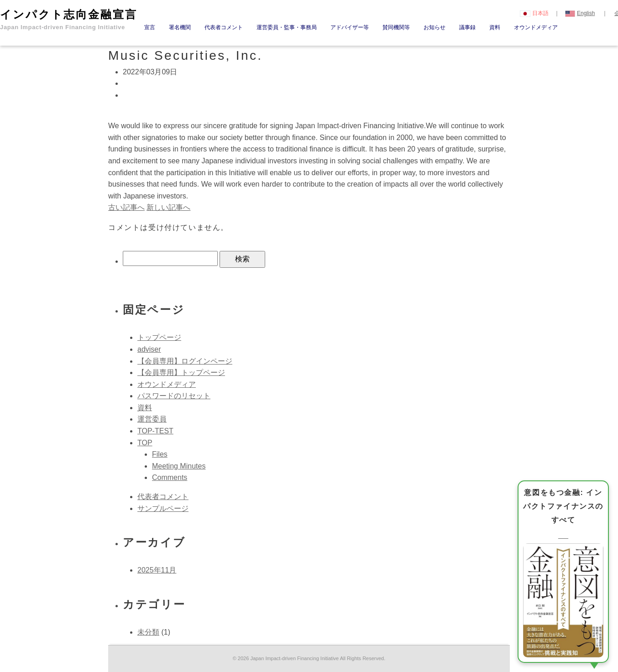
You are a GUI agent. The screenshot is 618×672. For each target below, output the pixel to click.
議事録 (467, 27)
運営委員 (152, 419)
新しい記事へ (168, 207)
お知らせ (435, 27)
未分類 (148, 632)
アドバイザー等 (350, 27)
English (580, 13)
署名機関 (180, 27)
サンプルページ (163, 508)
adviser (149, 349)
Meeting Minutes (179, 466)
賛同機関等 (396, 27)
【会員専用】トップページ (181, 372)
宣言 (150, 27)
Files (160, 454)
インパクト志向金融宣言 (69, 19)
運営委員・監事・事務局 (287, 27)
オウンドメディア (536, 27)
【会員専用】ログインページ (185, 361)
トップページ (159, 337)
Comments (170, 477)
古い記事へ (126, 207)
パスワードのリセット (174, 396)
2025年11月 (157, 570)
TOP (145, 443)
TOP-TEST (155, 431)
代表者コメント (224, 27)
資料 (495, 27)
